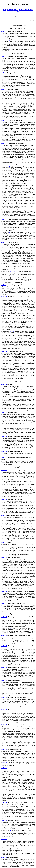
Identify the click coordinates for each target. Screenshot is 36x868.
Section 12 (4, 384)
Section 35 (4, 803)
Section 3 (4, 73)
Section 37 (4, 839)
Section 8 (4, 242)
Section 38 (4, 857)
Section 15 (4, 437)
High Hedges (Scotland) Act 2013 (18, 11)
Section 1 (4, 31)
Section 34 (4, 768)
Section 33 (4, 750)
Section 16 (4, 451)
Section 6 (4, 143)
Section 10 (4, 297)
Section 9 (4, 285)
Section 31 (4, 710)
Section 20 (4, 515)
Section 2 (4, 57)
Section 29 (4, 681)
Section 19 (4, 499)
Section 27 (4, 646)
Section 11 (4, 351)
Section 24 (4, 603)
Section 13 (4, 413)
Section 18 (4, 470)
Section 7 (4, 220)
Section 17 (4, 458)
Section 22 (4, 558)
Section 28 (4, 667)
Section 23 (4, 591)
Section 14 (4, 426)
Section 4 (4, 89)
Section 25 (4, 617)
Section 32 (4, 725)
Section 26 (4, 635)
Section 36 (4, 821)
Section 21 (4, 542)
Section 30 (4, 698)
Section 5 (4, 121)
